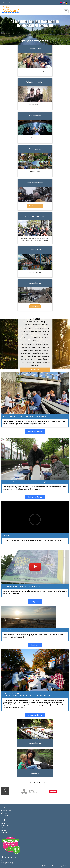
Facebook (5, 815)
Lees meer (35, 370)
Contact (4, 832)
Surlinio (65, 866)
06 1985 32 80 (10, 3)
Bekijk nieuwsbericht (35, 432)
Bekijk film (35, 601)
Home (3, 823)
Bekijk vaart (35, 645)
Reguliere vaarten (35, 206)
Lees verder (35, 306)
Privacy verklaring (7, 863)
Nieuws (4, 830)
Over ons (5, 828)
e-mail (4, 813)
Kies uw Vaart (6, 826)
